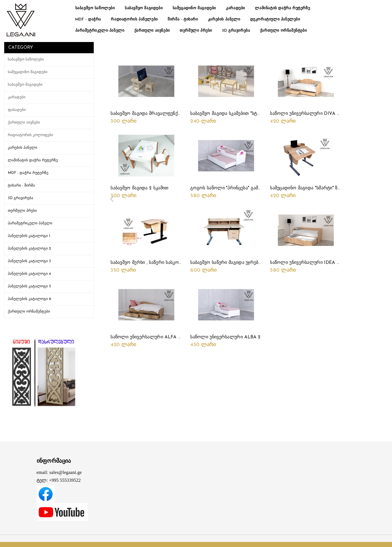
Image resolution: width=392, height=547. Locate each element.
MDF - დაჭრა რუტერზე (28, 173)
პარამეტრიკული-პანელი (100, 31)
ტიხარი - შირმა (21, 186)
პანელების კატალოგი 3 (29, 261)
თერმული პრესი (196, 31)
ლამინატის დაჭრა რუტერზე (282, 8)
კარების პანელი (224, 19)
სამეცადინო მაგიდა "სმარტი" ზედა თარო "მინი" (322, 188)
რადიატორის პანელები (134, 19)
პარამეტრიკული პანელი (30, 223)
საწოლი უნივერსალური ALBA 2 (225, 337)
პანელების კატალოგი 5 (29, 286)
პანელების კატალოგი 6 (30, 299)
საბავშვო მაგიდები (144, 8)
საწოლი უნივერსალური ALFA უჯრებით (154, 337)
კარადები (235, 8)
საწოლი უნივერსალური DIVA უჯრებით (313, 114)
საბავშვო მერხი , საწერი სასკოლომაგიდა (157, 263)
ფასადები (17, 110)
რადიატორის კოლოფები (30, 135)
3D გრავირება (236, 31)
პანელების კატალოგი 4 (29, 274)
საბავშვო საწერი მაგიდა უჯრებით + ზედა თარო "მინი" (250, 263)
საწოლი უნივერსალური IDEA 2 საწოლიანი (318, 263)
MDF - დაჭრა (88, 19)
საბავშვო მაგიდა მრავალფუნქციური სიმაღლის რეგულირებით (180, 114)
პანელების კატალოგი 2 (29, 249)
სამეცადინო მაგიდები (194, 8)
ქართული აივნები (152, 31)
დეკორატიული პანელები (275, 19)
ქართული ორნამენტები (283, 31)
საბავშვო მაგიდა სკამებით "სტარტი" (230, 114)
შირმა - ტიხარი (183, 19)
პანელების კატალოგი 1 (29, 236)
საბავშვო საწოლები (95, 8)
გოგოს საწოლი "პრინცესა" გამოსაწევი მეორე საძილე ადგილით (262, 188)
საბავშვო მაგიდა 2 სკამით (139, 188)
